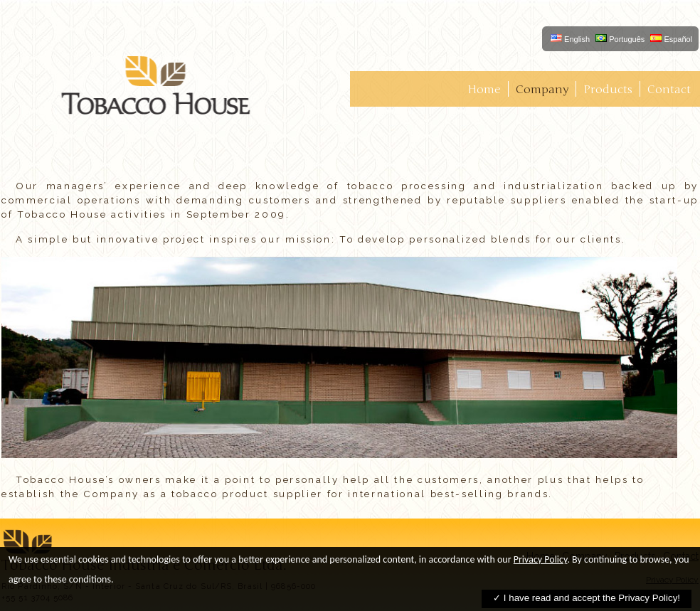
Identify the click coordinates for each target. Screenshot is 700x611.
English (570, 39)
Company (542, 90)
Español (671, 39)
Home (484, 90)
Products (608, 90)
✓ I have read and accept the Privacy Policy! (587, 598)
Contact (669, 90)
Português (620, 39)
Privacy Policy (541, 559)
